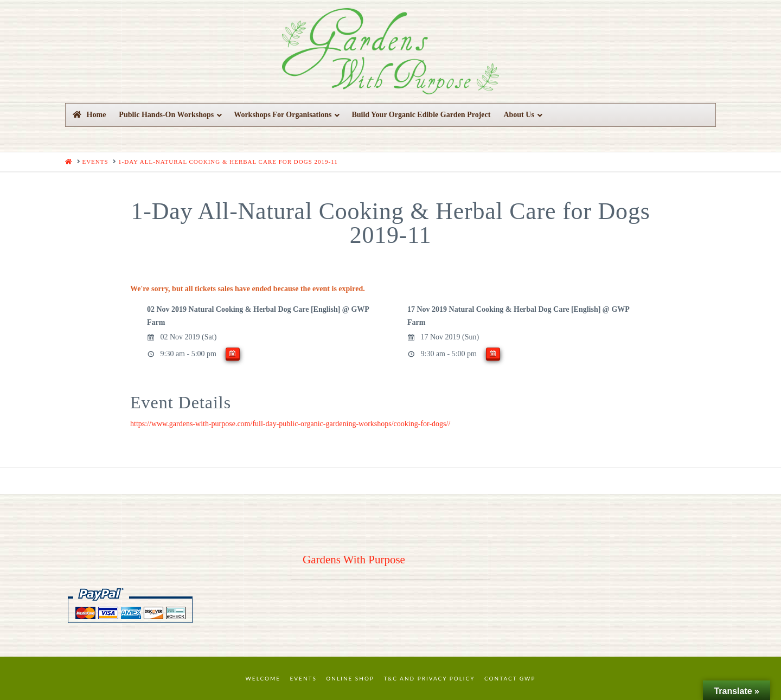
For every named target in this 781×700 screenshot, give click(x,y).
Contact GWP (510, 678)
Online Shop (350, 678)
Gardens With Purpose (354, 560)
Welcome (263, 678)
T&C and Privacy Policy (429, 678)
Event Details (181, 402)
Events (303, 678)
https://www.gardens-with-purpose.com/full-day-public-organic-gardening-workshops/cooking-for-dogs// (290, 424)
